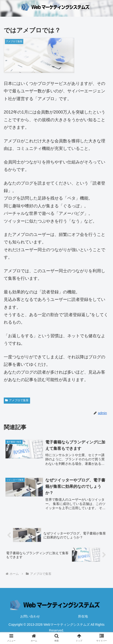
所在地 (83, 617)
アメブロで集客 (17, 400)
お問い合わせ (30, 617)
